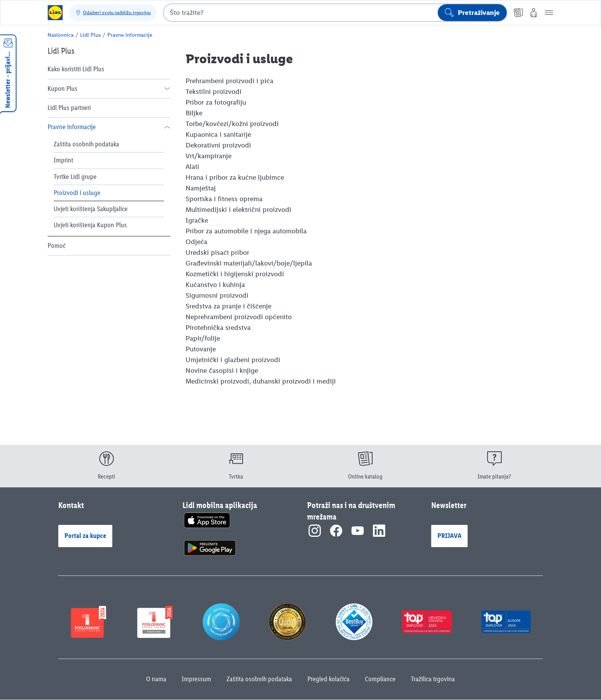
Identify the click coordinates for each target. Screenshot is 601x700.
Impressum (196, 679)
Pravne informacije (72, 127)
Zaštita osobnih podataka (86, 144)
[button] (549, 13)
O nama (156, 679)
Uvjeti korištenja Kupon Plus (90, 225)
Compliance (380, 679)
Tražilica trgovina (433, 679)
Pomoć (57, 246)
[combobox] (335, 13)
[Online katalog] (518, 13)
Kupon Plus (62, 89)
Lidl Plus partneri (69, 108)
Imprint (63, 160)
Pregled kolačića (328, 679)
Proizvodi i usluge (77, 193)
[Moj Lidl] (534, 13)
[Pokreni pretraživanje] (472, 13)
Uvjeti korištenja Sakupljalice (91, 209)
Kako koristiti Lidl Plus (76, 69)
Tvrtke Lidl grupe (75, 177)
